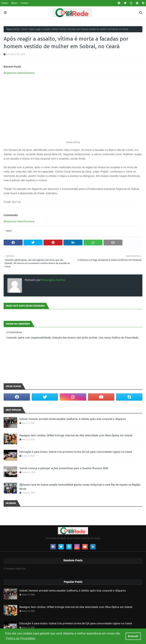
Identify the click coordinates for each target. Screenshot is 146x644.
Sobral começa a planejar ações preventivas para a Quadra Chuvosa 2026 (64, 468)
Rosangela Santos (53, 280)
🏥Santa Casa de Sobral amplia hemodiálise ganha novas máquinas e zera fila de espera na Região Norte (80, 487)
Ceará (24, 29)
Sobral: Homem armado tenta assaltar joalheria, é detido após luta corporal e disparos (73, 419)
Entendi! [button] (133, 636)
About (14, 3)
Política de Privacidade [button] (21, 638)
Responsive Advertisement (19, 73)
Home (5, 3)
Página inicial (13, 29)
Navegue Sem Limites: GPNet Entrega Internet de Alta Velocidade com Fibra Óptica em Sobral (76, 435)
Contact (24, 3)
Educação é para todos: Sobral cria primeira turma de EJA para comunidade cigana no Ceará (76, 452)
